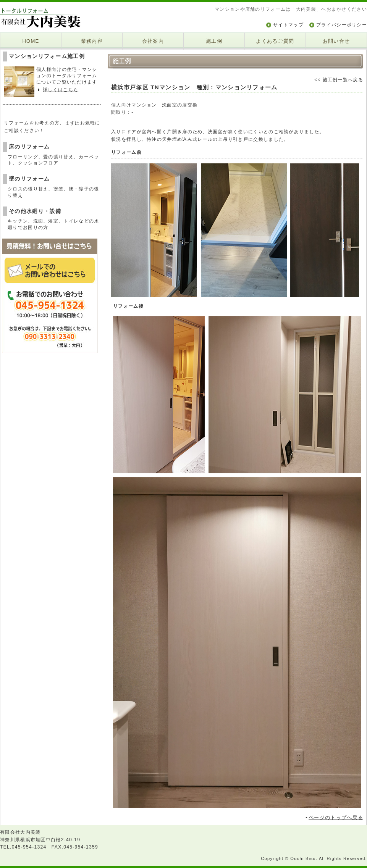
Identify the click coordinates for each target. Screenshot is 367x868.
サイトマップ (288, 25)
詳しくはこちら (61, 90)
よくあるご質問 (275, 41)
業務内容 (92, 41)
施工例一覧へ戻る (343, 80)
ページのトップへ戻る (336, 817)
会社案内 (153, 41)
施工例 (214, 41)
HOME (31, 41)
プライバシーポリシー (342, 25)
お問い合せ (336, 41)
